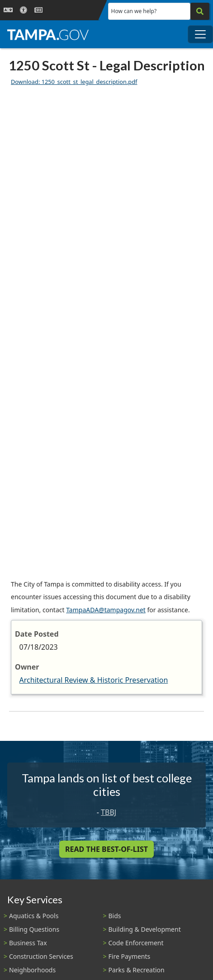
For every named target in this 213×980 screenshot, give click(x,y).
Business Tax (28, 943)
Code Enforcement (136, 943)
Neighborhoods (32, 970)
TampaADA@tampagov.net (106, 610)
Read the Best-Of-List (106, 849)
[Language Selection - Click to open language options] (8, 10)
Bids (115, 916)
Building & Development (145, 929)
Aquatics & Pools (34, 916)
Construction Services (41, 956)
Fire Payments (130, 956)
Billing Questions (34, 929)
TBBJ (109, 812)
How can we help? (134, 11)
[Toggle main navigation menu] (200, 34)
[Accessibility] (24, 10)
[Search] (200, 11)
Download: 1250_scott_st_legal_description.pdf (74, 82)
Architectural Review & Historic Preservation (94, 680)
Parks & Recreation (137, 970)
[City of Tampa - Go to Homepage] (48, 34)
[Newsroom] (38, 10)
